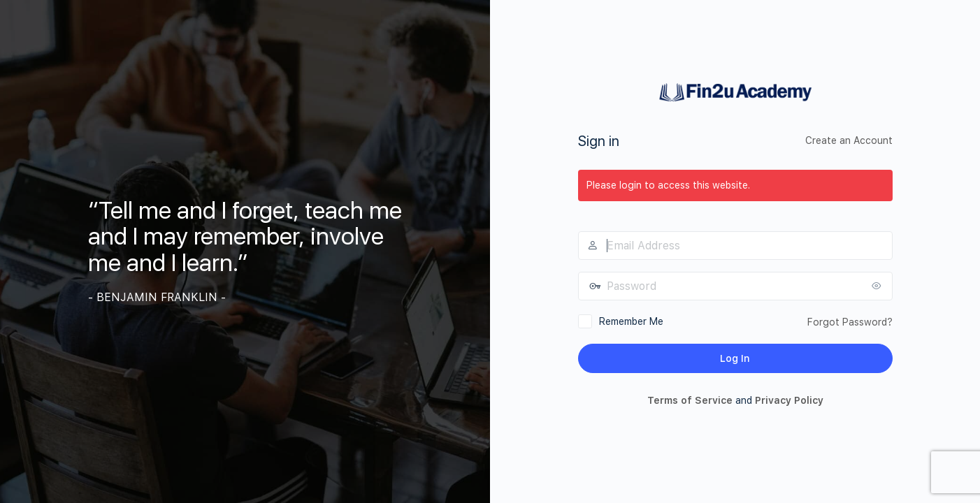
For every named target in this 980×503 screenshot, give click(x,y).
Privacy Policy (789, 400)
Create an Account (849, 140)
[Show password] (879, 286)
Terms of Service (690, 400)
